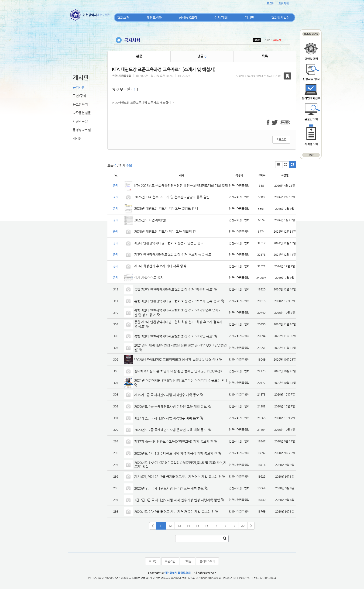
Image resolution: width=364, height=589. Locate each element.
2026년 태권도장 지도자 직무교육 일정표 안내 (166, 208)
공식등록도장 (188, 17)
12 (170, 526)
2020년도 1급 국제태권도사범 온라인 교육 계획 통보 (170, 406)
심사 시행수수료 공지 (149, 278)
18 (225, 526)
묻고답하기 (80, 104)
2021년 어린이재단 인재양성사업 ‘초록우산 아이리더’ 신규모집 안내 (181, 380)
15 (197, 526)
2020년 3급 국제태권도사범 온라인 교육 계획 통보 (169, 488)
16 (206, 526)
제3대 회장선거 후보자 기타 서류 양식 (160, 266)
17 (216, 526)
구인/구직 (79, 96)
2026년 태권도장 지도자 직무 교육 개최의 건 (165, 231)
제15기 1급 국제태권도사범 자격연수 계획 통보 (167, 395)
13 (179, 526)
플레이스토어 (207, 561)
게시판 (249, 17)
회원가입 (284, 3)
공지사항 (79, 87)
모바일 (187, 561)
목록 (265, 56)
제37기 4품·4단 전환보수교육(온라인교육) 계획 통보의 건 (174, 441)
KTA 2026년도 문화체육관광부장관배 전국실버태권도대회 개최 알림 (181, 186)
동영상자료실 (82, 130)
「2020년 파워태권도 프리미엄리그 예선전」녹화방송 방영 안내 (176, 360)
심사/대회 (221, 17)
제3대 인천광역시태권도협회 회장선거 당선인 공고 (169, 243)
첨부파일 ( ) (125, 89)
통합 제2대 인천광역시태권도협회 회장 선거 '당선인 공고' (174, 289)
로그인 (271, 3)
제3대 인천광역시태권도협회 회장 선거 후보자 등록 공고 (173, 255)
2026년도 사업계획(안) (150, 220)
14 (188, 526)
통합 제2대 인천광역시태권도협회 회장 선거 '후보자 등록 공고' (177, 301)
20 (243, 526)
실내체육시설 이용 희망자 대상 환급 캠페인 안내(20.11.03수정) (178, 371)
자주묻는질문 (82, 113)
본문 (139, 56)
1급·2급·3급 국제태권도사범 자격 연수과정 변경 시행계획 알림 (177, 500)
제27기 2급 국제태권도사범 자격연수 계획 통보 (167, 418)
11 (161, 526)
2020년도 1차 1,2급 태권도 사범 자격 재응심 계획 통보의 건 (176, 453)
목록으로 (281, 140)
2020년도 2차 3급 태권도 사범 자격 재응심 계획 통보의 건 (174, 512)
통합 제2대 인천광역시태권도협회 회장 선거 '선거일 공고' (174, 336)
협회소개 (123, 17)
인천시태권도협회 (122, 76)
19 (234, 526)
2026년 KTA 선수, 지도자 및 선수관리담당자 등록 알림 (172, 197)
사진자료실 (80, 121)
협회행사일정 (280, 17)
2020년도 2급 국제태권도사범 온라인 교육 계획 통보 (170, 430)
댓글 (202, 56)
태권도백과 (154, 17)
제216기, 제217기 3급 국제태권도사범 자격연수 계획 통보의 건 (178, 477)
